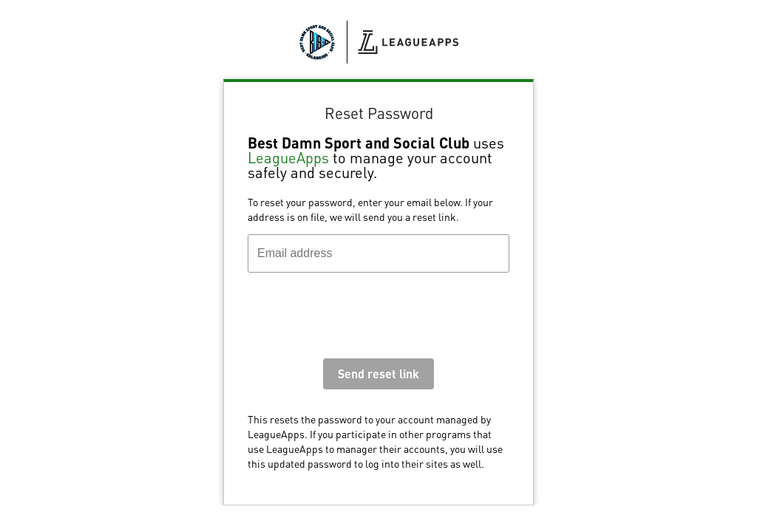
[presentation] (360, 319)
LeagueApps (288, 157)
